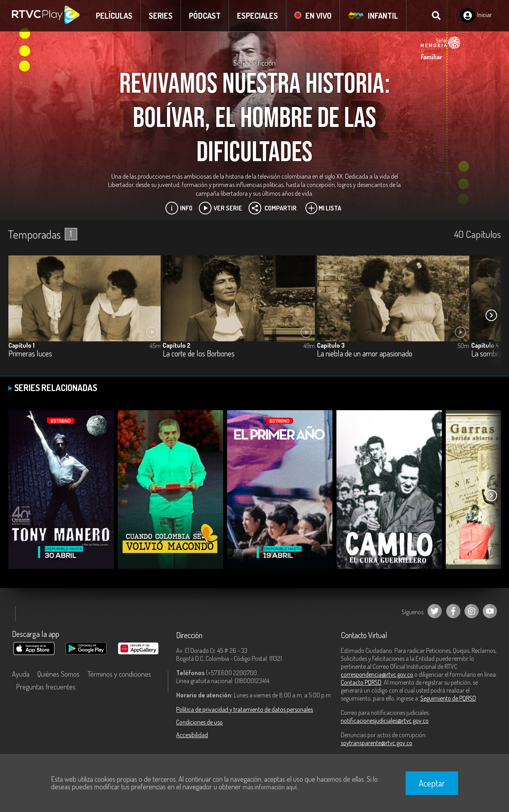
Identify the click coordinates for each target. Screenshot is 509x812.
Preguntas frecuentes (46, 687)
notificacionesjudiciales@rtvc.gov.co (385, 720)
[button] (491, 315)
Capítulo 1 (21, 345)
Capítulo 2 (177, 345)
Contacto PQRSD (361, 682)
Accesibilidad (192, 735)
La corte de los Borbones (199, 354)
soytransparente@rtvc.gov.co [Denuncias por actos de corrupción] (377, 743)
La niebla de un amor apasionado (365, 354)
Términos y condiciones (119, 674)
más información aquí (270, 787)
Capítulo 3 (331, 345)
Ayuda (21, 674)
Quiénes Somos (58, 674)
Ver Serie (221, 208)
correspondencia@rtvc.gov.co (377, 674)
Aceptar (432, 783)
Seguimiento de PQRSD (448, 698)
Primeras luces (30, 354)
